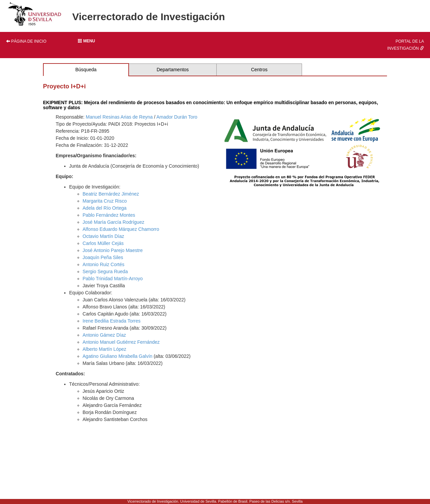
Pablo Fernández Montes (109, 215)
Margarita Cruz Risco (105, 201)
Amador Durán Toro (177, 117)
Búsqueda (86, 70)
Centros (259, 70)
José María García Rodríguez (114, 222)
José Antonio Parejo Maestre (113, 250)
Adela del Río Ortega (105, 208)
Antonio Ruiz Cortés (104, 264)
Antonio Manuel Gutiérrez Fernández (121, 342)
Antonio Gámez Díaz (104, 335)
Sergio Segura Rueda (105, 271)
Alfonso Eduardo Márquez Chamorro (121, 229)
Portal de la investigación (406, 45)
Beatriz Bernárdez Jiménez (111, 194)
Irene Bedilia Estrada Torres (112, 321)
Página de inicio (26, 41)
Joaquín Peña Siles (103, 257)
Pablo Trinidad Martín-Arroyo (113, 279)
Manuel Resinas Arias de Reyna (119, 117)
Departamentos (173, 70)
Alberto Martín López (104, 349)
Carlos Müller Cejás (103, 243)
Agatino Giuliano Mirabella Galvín (118, 356)
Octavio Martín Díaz (103, 236)
